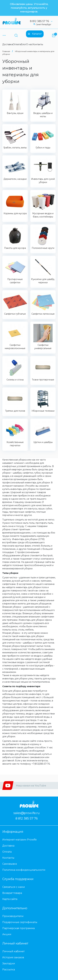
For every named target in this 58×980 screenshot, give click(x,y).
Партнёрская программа (18, 928)
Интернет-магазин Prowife (19, 840)
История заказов (13, 957)
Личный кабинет (13, 951)
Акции (7, 934)
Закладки (9, 963)
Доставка (8, 44)
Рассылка (9, 970)
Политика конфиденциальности (24, 870)
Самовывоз (10, 864)
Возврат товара (12, 893)
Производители (13, 916)
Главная (6, 51)
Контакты (38, 44)
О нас (29, 44)
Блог (24, 44)
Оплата (17, 44)
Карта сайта (10, 899)
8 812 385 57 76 (42, 21)
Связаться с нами (14, 887)
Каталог (35, 34)
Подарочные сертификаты (20, 922)
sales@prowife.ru (27, 813)
